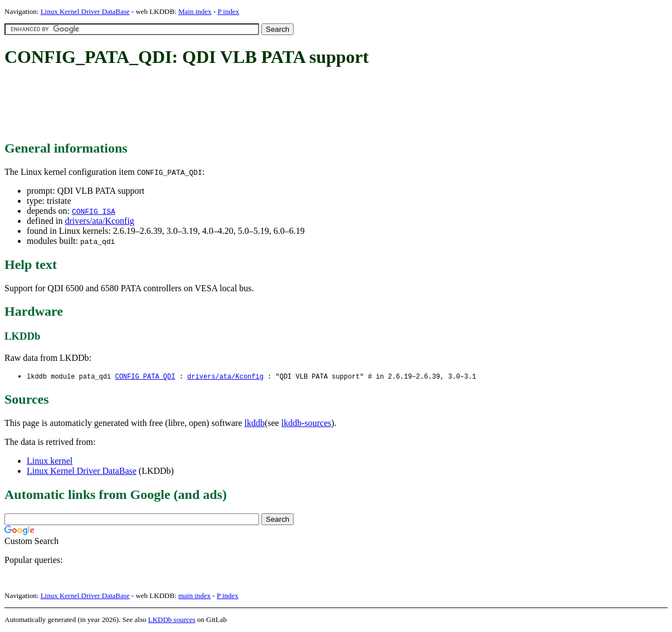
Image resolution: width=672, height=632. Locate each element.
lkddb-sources (306, 423)
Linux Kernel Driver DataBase (85, 11)
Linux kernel (50, 461)
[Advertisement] (207, 105)
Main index (195, 11)
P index (228, 11)
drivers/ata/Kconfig (99, 221)
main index (194, 596)
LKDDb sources (172, 620)
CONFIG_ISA (94, 211)
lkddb (255, 423)
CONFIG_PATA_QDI (145, 377)
